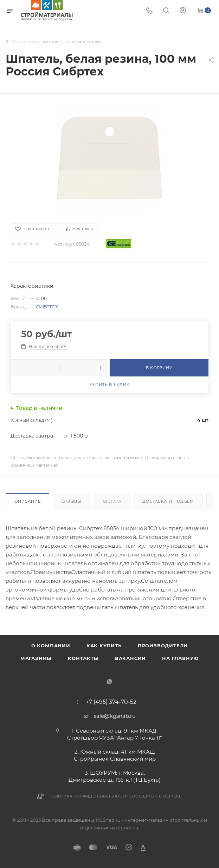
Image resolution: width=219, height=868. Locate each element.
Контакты (83, 658)
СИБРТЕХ (47, 307)
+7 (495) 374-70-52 (111, 702)
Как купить (104, 646)
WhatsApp (109, 682)
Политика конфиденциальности (88, 796)
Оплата (112, 501)
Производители (163, 646)
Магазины (36, 658)
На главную (180, 658)
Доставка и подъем (168, 501)
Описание (27, 501)
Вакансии (130, 658)
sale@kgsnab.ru (115, 716)
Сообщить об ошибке (156, 796)
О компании (51, 646)
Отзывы (72, 501)
